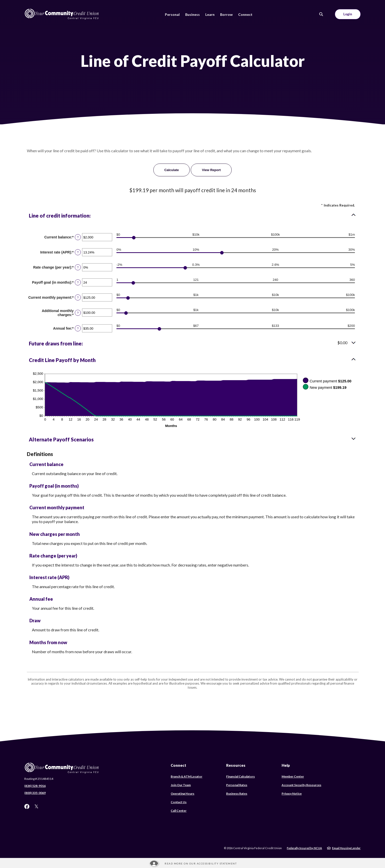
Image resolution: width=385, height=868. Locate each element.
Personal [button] (172, 14)
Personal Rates (237, 785)
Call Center (179, 811)
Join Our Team (181, 785)
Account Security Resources (301, 785)
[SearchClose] (321, 14)
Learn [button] (210, 14)
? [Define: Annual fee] (78, 328)
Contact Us (179, 802)
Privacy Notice (292, 794)
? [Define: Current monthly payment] (78, 297)
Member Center (293, 776)
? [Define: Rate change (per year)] (78, 267)
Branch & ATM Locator (186, 776)
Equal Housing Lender (346, 848)
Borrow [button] (226, 14)
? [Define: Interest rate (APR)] (78, 252)
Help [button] (286, 765)
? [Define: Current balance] (78, 237)
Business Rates (237, 794)
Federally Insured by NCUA (304, 848)
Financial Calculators (240, 776)
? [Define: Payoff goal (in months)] (78, 282)
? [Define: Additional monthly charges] (78, 313)
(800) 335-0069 (35, 793)
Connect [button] (245, 14)
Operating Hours (182, 794)
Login (348, 14)
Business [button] (192, 14)
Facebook (27, 806)
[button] (192, 216)
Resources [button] (236, 765)
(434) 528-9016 (35, 786)
